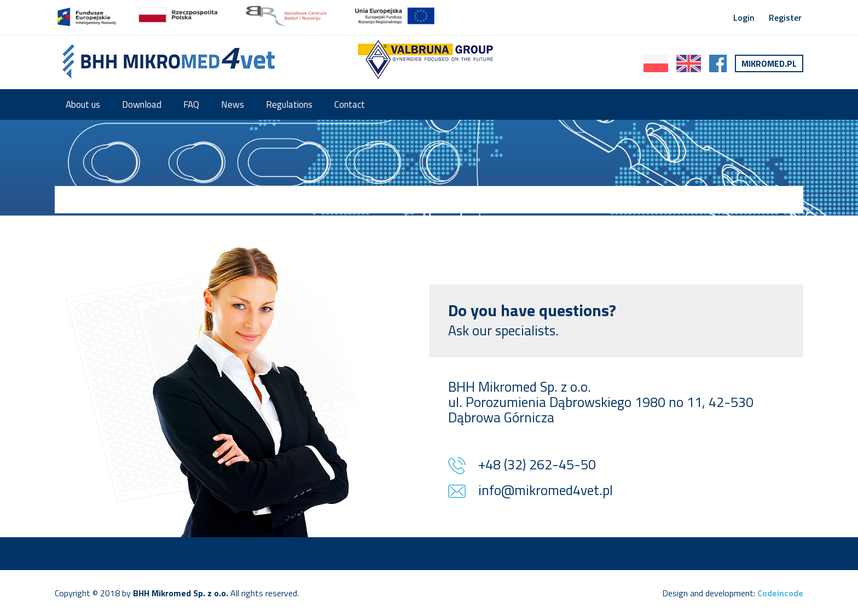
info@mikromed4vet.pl (546, 491)
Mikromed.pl (769, 63)
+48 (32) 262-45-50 (537, 466)
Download (142, 104)
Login (744, 18)
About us (83, 104)
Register (785, 18)
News (233, 104)
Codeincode (780, 593)
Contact (350, 104)
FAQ (191, 104)
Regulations (289, 104)
